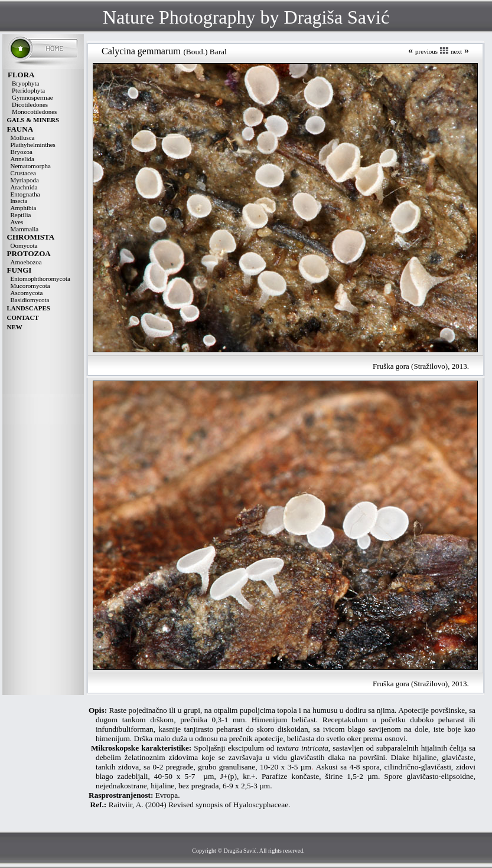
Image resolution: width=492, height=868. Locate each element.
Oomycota (24, 245)
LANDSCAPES (29, 308)
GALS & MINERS (33, 120)
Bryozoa (22, 152)
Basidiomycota (30, 300)
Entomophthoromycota (40, 279)
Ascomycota (27, 293)
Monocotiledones (34, 112)
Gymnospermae (32, 97)
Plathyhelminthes (33, 145)
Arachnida (24, 187)
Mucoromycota (30, 286)
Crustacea (23, 173)
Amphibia (24, 208)
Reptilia (21, 215)
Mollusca (23, 137)
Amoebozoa (26, 262)
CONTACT (23, 317)
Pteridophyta (28, 90)
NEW (15, 327)
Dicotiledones (30, 104)
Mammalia (25, 229)
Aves (17, 222)
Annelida (22, 159)
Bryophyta (25, 83)
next (456, 51)
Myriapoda (25, 180)
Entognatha (25, 194)
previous (426, 51)
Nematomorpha (31, 166)
